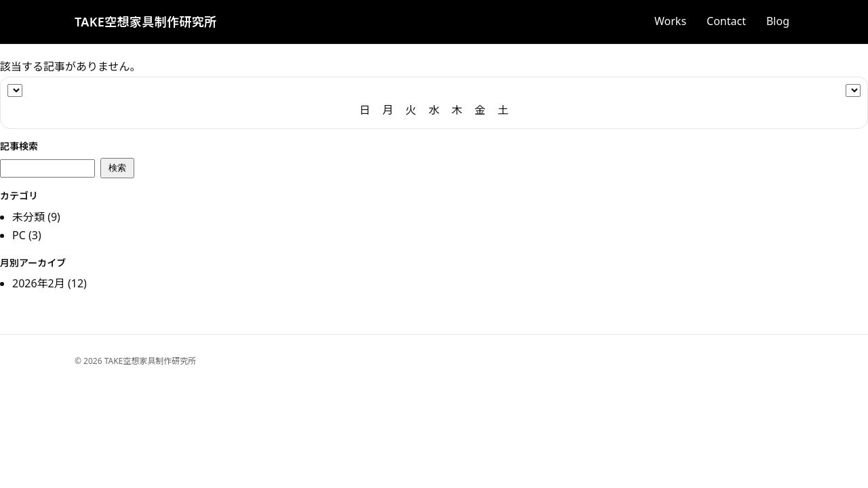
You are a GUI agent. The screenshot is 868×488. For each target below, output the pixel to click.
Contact (726, 21)
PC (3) (27, 235)
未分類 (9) (36, 217)
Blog (778, 21)
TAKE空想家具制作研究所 (145, 22)
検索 (117, 168)
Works (670, 21)
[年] (15, 90)
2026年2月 (39, 283)
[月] (853, 90)
